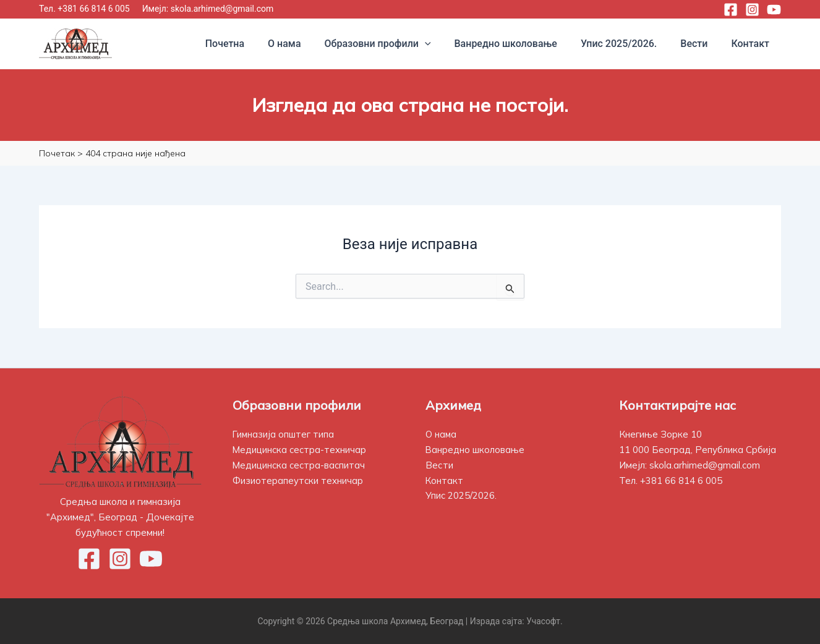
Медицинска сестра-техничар (301, 450)
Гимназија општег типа (284, 434)
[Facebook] (731, 10)
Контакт (445, 480)
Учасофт (544, 621)
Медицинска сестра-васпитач (300, 464)
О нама (441, 434)
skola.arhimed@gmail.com (222, 9)
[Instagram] (752, 10)
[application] (442, 44)
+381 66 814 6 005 (93, 9)
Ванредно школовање (475, 450)
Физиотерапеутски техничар (298, 480)
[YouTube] (774, 10)
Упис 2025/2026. (461, 495)
